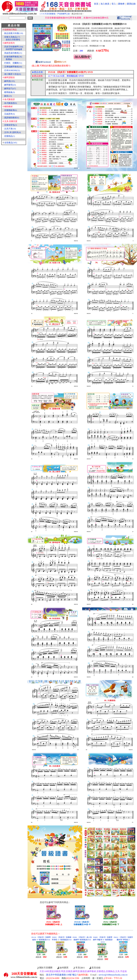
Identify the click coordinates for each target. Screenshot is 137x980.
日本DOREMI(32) (12, 70)
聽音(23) (8, 96)
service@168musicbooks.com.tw (113, 975)
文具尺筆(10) (10, 129)
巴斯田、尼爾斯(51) (13, 63)
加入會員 (105, 4)
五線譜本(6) (10, 114)
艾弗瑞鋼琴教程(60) (13, 67)
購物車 (121, 4)
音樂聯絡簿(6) (11, 110)
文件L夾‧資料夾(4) (13, 132)
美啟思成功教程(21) (13, 53)
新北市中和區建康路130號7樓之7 (67, 975)
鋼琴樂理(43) (10, 85)
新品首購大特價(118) (14, 33)
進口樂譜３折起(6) (13, 74)
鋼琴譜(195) (10, 81)
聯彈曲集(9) (10, 92)
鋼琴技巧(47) (10, 89)
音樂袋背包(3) (11, 125)
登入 (114, 4)
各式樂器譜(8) (11, 103)
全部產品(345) (11, 143)
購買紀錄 (131, 4)
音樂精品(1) (10, 136)
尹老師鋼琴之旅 (63, 14)
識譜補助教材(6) (12, 118)
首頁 (96, 4)
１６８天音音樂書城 (47, 14)
